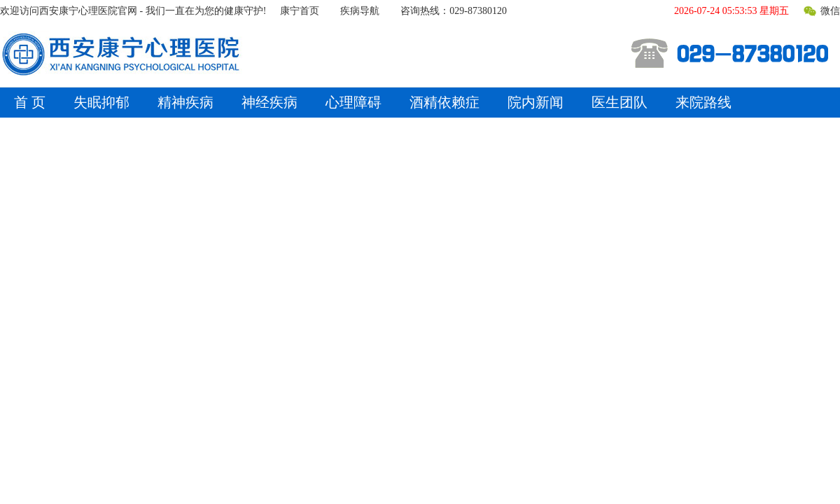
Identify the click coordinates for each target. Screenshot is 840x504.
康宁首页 (300, 11)
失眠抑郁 (101, 102)
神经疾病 (269, 102)
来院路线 (703, 102)
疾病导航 (360, 11)
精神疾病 (185, 102)
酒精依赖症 (444, 102)
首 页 (30, 102)
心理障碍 (353, 102)
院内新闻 (535, 102)
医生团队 (619, 102)
